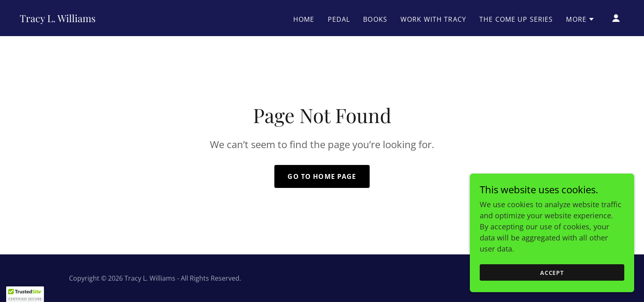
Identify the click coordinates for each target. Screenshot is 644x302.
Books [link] (375, 19)
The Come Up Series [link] (516, 19)
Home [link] (304, 19)
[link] (58, 19)
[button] (580, 19)
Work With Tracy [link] (433, 19)
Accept (552, 273)
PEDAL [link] (339, 19)
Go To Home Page (322, 176)
